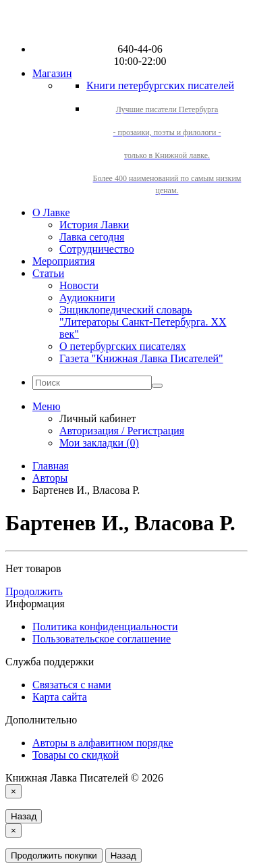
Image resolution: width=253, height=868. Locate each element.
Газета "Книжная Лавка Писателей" (141, 358)
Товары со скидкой (76, 755)
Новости (79, 285)
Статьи (48, 273)
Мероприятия (64, 261)
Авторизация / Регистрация (122, 431)
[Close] (13, 791)
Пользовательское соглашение (102, 639)
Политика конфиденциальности (105, 627)
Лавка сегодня (92, 237)
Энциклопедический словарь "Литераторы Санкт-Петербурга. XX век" (143, 322)
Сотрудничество (97, 249)
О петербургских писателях (122, 346)
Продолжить (34, 591)
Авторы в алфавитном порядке (103, 743)
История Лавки (94, 225)
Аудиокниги (87, 298)
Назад (24, 816)
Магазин (52, 73)
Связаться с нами (72, 685)
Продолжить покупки (54, 856)
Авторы (50, 478)
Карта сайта (60, 697)
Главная (51, 466)
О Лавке (51, 212)
